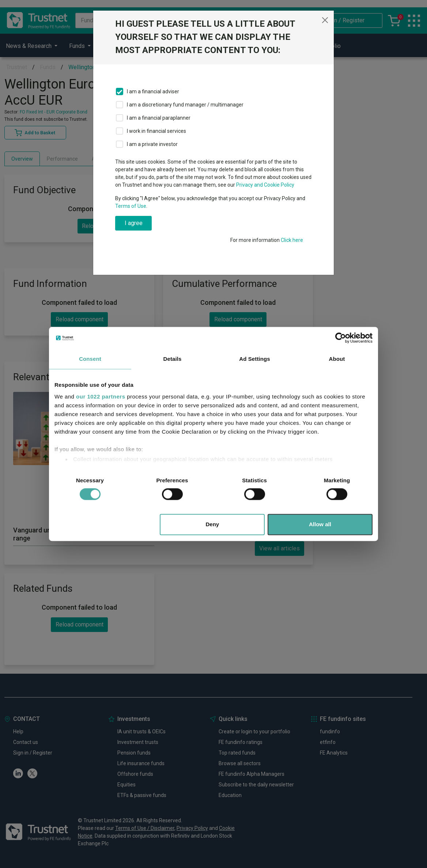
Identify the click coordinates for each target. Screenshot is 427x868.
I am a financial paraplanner (159, 118)
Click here (292, 240)
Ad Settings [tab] (254, 359)
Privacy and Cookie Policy (265, 185)
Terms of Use (131, 206)
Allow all (320, 525)
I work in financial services (156, 131)
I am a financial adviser (153, 91)
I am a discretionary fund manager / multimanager (185, 105)
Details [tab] (173, 359)
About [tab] (337, 359)
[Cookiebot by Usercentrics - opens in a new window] (341, 338)
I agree (134, 223)
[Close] (325, 20)
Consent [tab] (90, 359)
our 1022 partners (101, 396)
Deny (213, 525)
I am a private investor (152, 144)
